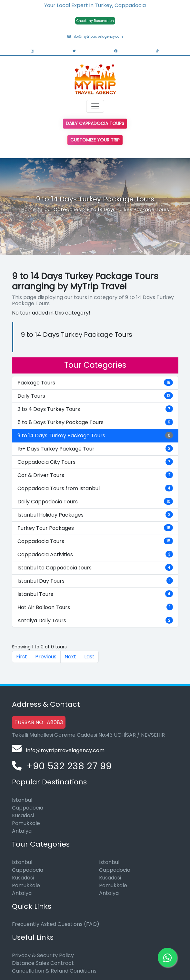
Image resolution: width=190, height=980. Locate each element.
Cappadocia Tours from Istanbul (95, 488)
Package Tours (95, 383)
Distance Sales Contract (43, 963)
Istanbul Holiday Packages (95, 515)
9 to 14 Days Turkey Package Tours (128, 209)
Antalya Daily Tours (95, 621)
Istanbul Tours (95, 594)
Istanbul (22, 800)
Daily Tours (95, 396)
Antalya (22, 831)
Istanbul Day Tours (95, 581)
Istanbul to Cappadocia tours (95, 568)
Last (89, 657)
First (22, 657)
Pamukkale (26, 823)
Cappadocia (28, 808)
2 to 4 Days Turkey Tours (95, 409)
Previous (46, 657)
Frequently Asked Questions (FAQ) (56, 924)
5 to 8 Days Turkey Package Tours (95, 422)
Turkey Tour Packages (95, 528)
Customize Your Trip (95, 140)
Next (70, 657)
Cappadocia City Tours (95, 462)
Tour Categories (61, 209)
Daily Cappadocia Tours (95, 123)
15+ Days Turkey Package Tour (95, 449)
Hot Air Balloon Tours (95, 607)
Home (29, 209)
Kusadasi (23, 815)
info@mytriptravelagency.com (95, 37)
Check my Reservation (95, 21)
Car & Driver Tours (95, 475)
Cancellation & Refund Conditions (54, 971)
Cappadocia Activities (95, 554)
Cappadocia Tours (95, 541)
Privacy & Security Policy (43, 955)
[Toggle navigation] (95, 106)
